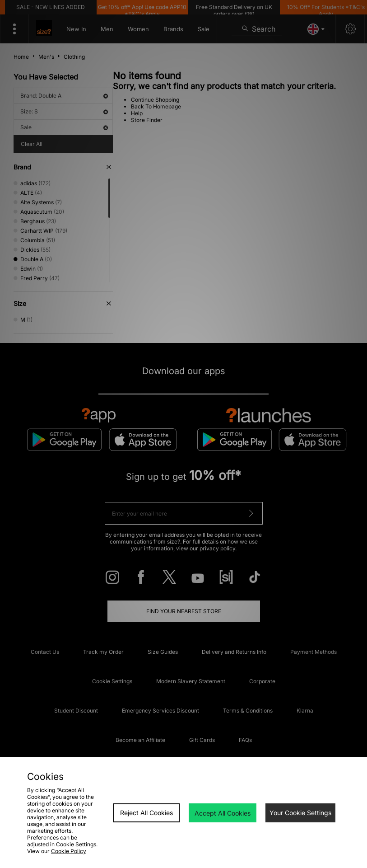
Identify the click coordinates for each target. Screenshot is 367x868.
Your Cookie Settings (300, 813)
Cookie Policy (69, 851)
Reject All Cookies (146, 813)
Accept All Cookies (223, 813)
